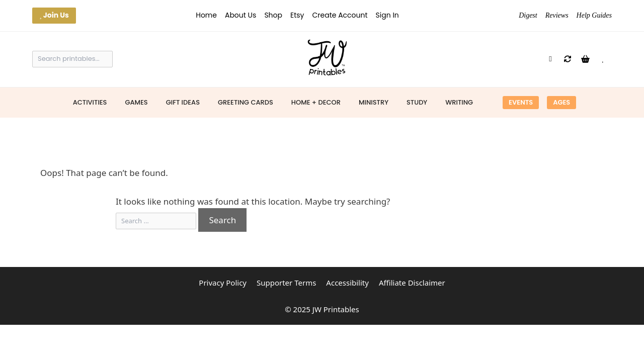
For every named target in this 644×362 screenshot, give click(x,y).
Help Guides (594, 15)
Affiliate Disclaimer (412, 283)
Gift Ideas (183, 102)
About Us (240, 15)
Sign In (387, 15)
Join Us (54, 15)
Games (136, 102)
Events (521, 102)
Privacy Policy (223, 283)
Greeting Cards (246, 102)
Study (417, 102)
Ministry (374, 102)
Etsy (297, 15)
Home (206, 15)
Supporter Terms (286, 283)
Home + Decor (316, 102)
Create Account (340, 15)
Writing (459, 102)
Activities (90, 102)
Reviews (557, 15)
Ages (561, 102)
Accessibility (347, 283)
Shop (273, 15)
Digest (528, 15)
